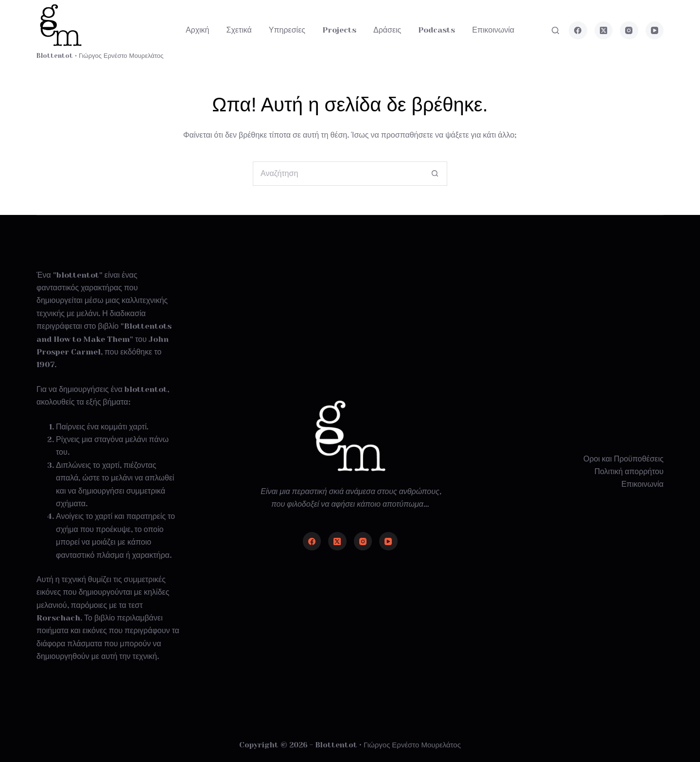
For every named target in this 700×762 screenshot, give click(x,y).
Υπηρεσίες (287, 30)
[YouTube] (655, 31)
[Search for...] (338, 174)
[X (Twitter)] (604, 31)
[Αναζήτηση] (555, 30)
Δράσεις (387, 30)
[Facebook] (578, 31)
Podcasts (437, 30)
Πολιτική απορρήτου (629, 471)
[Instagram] (629, 31)
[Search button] (435, 174)
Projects (339, 30)
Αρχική (198, 30)
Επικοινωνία (493, 30)
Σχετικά (239, 30)
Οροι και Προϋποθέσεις (623, 459)
